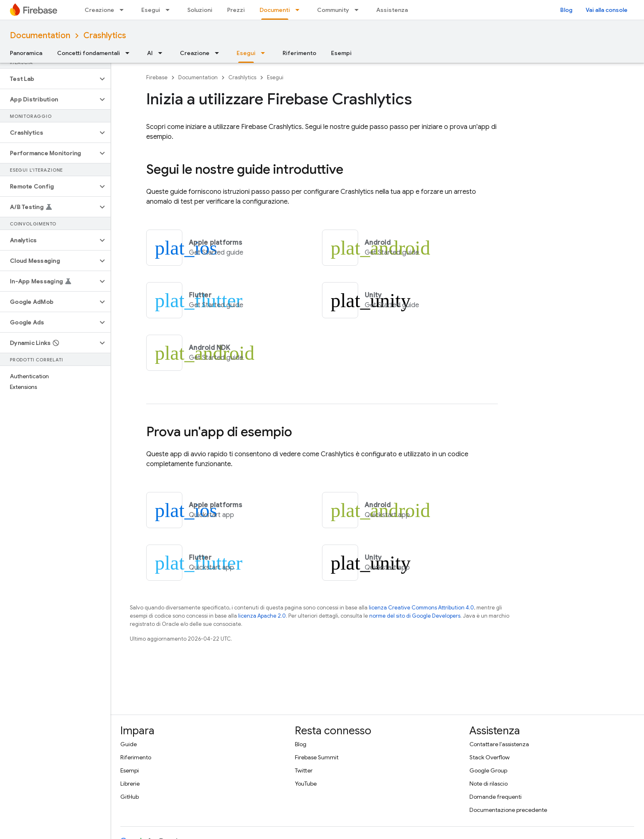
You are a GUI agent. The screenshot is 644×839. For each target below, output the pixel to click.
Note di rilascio (489, 784)
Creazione (99, 10)
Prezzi (236, 10)
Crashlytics (105, 36)
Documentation (40, 36)
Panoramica (26, 53)
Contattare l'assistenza (499, 744)
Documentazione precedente (508, 810)
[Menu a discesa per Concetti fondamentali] (130, 53)
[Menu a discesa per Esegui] (170, 10)
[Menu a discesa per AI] (163, 53)
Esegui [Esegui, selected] (246, 53)
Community (333, 10)
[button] (49, 79)
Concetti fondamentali (89, 53)
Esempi (341, 53)
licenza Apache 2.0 (262, 616)
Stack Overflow (490, 757)
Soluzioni (200, 10)
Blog (566, 10)
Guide (129, 744)
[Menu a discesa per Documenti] (300, 10)
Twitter (304, 770)
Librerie (130, 784)
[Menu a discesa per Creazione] (124, 10)
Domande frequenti (496, 797)
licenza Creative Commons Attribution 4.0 (421, 608)
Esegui (151, 10)
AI (150, 53)
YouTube (306, 784)
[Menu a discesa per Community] (359, 10)
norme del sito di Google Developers (415, 616)
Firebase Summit (317, 757)
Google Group (488, 770)
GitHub (130, 797)
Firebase (157, 77)
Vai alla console (607, 10)
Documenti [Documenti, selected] (275, 10)
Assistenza (392, 10)
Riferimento (299, 53)
